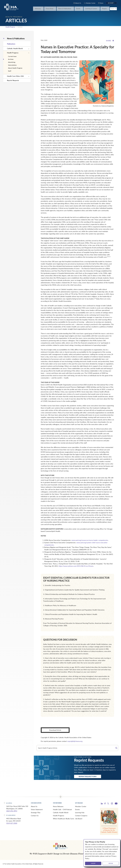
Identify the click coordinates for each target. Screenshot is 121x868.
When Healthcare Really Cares (64, 819)
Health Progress (10, 27)
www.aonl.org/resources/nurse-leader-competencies (90, 540)
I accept (93, 863)
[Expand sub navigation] (29, 49)
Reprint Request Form (88, 776)
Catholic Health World (15, 48)
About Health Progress (15, 68)
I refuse (111, 863)
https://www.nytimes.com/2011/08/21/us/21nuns (76, 566)
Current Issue (12, 56)
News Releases (58, 806)
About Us (34, 806)
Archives (11, 59)
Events (77, 809)
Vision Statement (37, 809)
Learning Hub (80, 813)
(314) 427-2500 (12, 823)
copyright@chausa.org (75, 741)
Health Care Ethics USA (15, 76)
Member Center (81, 806)
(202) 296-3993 (12, 811)
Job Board (79, 819)
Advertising (12, 62)
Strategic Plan (36, 813)
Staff (10, 71)
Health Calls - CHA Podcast (62, 809)
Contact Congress (81, 816)
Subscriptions (12, 65)
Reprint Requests (13, 80)
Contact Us (35, 816)
